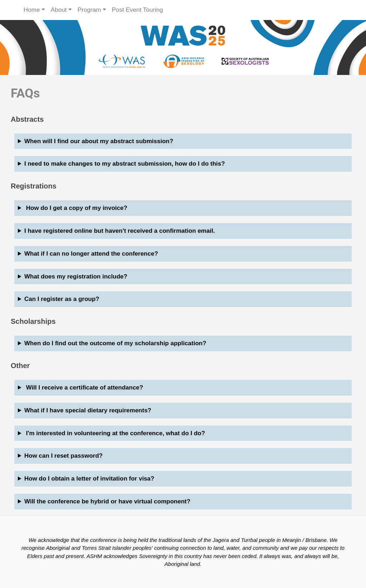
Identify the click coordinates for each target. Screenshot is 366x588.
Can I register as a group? (62, 299)
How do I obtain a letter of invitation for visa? (89, 479)
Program (89, 10)
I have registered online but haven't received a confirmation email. (120, 231)
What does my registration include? (76, 277)
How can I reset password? (63, 456)
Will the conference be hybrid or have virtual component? (107, 501)
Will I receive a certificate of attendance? (84, 388)
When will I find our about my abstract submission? (99, 141)
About (59, 10)
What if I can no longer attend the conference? (91, 254)
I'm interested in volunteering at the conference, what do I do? (115, 433)
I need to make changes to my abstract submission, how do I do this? (125, 164)
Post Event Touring (137, 10)
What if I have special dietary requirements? (88, 410)
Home (32, 10)
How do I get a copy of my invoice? (76, 208)
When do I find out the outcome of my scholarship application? (115, 343)
